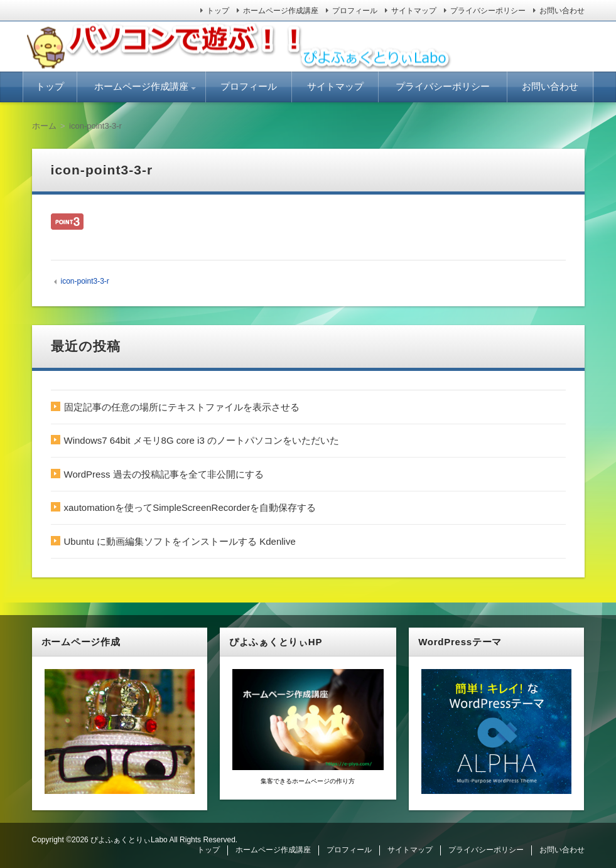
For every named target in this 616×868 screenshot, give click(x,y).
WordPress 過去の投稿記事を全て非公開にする (164, 474)
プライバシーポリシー (488, 11)
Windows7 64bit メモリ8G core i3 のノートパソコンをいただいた (202, 440)
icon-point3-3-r (84, 281)
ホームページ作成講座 (281, 11)
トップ (218, 11)
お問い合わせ (562, 11)
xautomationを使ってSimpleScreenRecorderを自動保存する (190, 507)
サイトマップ (414, 11)
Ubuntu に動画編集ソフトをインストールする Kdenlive (180, 541)
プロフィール (355, 11)
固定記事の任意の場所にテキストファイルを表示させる (182, 407)
